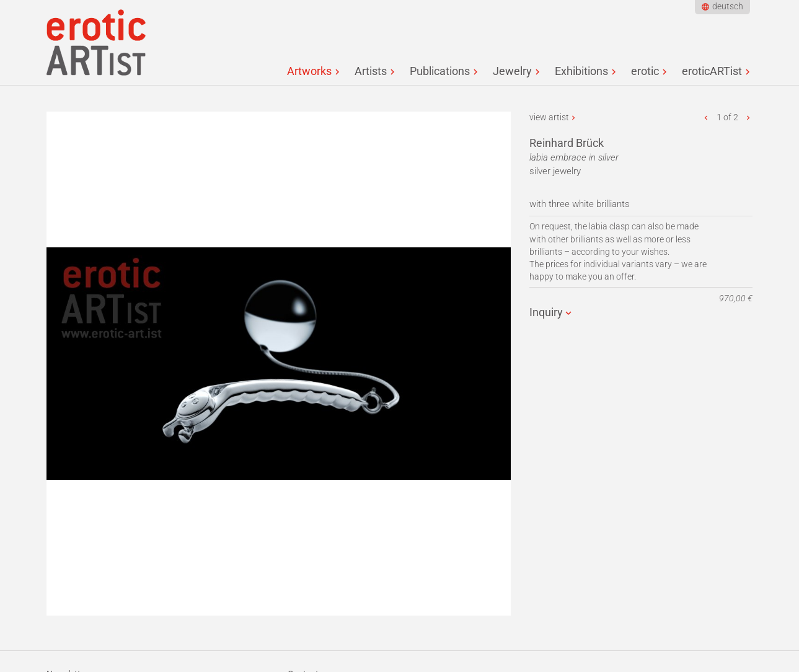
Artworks (309, 71)
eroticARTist (712, 71)
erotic (645, 71)
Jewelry (512, 71)
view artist (549, 117)
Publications (440, 71)
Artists (371, 71)
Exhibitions (581, 71)
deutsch (728, 6)
